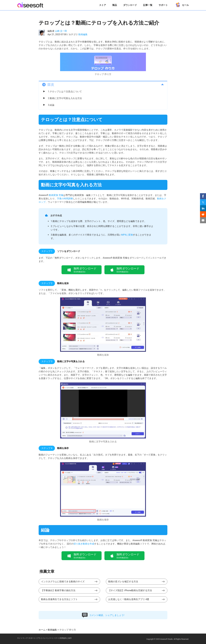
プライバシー (42, 638)
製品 (115, 5)
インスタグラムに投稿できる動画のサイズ (63, 582)
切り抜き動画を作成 (84, 544)
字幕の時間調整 (65, 199)
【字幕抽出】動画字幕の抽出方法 (58, 590)
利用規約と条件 (66, 638)
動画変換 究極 (56, 195)
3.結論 (51, 105)
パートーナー (54, 638)
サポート (163, 5)
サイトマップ (22, 638)
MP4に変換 (127, 235)
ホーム (42, 630)
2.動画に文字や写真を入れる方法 (65, 98)
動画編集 (83, 34)
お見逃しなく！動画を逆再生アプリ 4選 (129, 599)
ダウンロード (130, 5)
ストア (103, 5)
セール (181, 4)
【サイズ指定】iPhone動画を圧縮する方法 (130, 590)
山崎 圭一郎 (61, 31)
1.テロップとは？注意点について (65, 92)
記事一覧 (148, 5)
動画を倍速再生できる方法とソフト (59, 599)
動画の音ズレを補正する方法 (123, 582)
